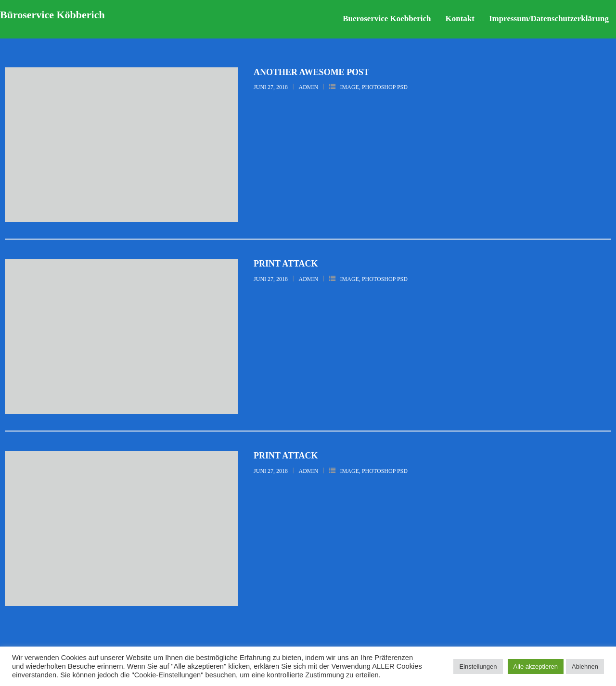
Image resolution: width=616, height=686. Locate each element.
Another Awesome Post (311, 72)
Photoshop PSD (385, 87)
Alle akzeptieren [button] (536, 667)
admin (309, 87)
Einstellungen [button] (478, 667)
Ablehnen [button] (585, 667)
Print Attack (286, 264)
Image (350, 87)
